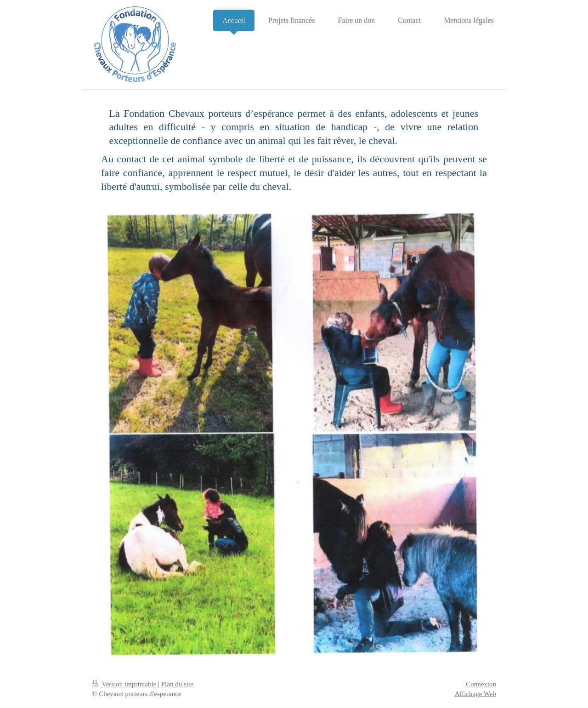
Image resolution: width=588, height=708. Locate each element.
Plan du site (177, 684)
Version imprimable (125, 684)
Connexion (481, 684)
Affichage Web (475, 694)
